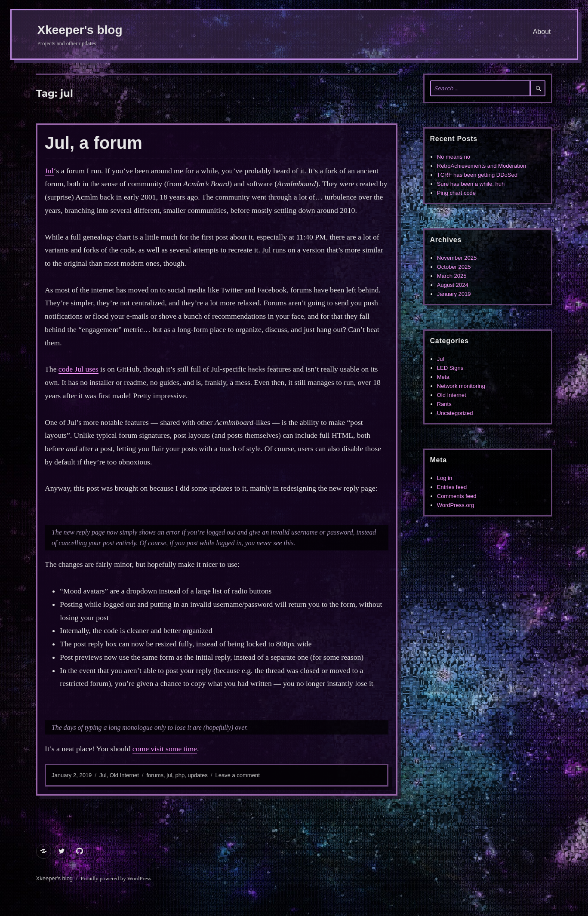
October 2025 (454, 267)
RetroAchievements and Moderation (482, 166)
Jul (49, 171)
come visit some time (165, 749)
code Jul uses (79, 369)
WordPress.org (456, 505)
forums (155, 775)
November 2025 (457, 258)
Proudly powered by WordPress (116, 878)
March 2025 (452, 276)
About (542, 32)
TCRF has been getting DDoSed (477, 175)
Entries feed (452, 487)
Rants (444, 404)
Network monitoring (461, 386)
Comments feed (457, 496)
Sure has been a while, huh (471, 184)
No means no (454, 157)
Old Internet (124, 775)
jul (169, 775)
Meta (443, 377)
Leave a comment (237, 775)
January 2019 (454, 294)
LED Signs (450, 368)
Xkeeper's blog (80, 30)
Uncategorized (455, 413)
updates (198, 775)
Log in (445, 478)
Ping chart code (456, 193)
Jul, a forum (94, 143)
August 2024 (453, 285)
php (180, 775)
